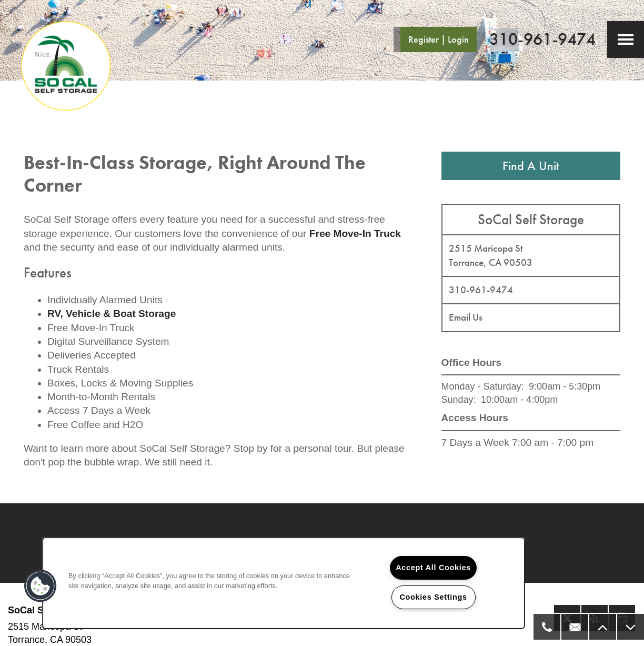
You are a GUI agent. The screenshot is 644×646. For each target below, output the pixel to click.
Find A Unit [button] (531, 166)
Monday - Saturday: (483, 386)
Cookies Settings (433, 597)
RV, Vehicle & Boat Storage (112, 314)
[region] (284, 583)
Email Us (466, 317)
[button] (435, 39)
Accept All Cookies (433, 568)
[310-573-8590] (546, 627)
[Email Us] (574, 627)
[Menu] (626, 39)
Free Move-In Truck (355, 233)
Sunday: (459, 400)
